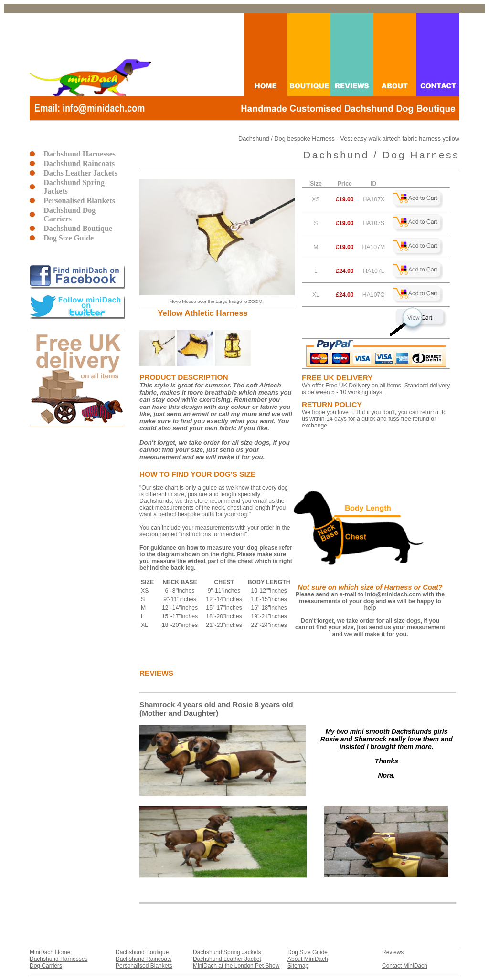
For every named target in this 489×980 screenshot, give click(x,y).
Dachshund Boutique (78, 228)
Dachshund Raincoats (79, 163)
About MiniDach (308, 959)
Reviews (393, 952)
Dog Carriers (46, 966)
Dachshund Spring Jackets (74, 187)
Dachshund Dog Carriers (69, 214)
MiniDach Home (50, 952)
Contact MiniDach (405, 966)
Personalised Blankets (79, 201)
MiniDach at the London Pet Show (236, 966)
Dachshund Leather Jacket (227, 959)
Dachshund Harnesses (80, 154)
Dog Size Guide (69, 238)
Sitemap (298, 966)
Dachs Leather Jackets (80, 173)
